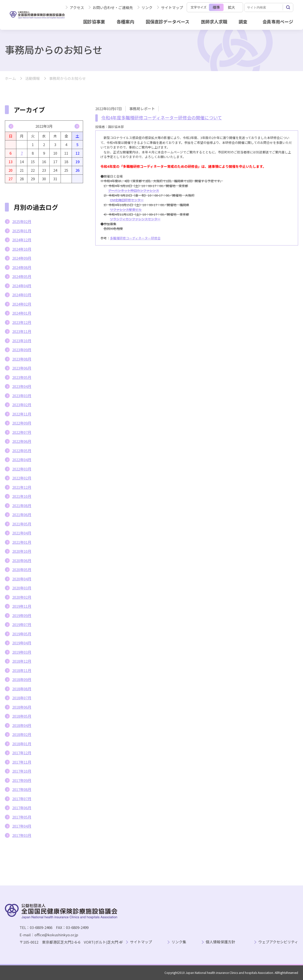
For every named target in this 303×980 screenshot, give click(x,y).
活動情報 (32, 79)
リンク (147, 7)
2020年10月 (22, 551)
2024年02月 (22, 304)
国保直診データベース (168, 21)
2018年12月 (22, 661)
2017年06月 (22, 808)
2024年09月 (22, 258)
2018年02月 (22, 734)
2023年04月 (22, 386)
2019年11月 (22, 606)
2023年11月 (22, 331)
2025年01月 (22, 231)
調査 (243, 21)
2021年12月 (22, 487)
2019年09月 (22, 615)
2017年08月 (22, 789)
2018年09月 (22, 679)
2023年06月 (22, 368)
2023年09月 (22, 350)
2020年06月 (22, 560)
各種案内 (125, 21)
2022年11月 (22, 414)
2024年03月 (22, 295)
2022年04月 (22, 460)
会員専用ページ (278, 21)
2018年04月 (22, 725)
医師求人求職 (214, 21)
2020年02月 (22, 597)
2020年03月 (22, 588)
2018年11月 (22, 670)
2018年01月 (22, 744)
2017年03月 (22, 835)
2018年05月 (22, 716)
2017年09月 (22, 780)
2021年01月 (22, 542)
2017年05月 (22, 817)
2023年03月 (22, 396)
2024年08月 (22, 267)
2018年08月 (22, 689)
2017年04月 (22, 826)
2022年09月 (22, 423)
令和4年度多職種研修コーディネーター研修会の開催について (162, 117)
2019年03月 (22, 652)
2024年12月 (22, 240)
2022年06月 (22, 441)
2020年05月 (22, 570)
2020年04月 (22, 579)
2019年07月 (22, 624)
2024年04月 (22, 286)
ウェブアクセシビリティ (278, 942)
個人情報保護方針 (220, 942)
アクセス (77, 7)
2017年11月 (22, 762)
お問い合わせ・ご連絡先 (113, 7)
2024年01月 (22, 313)
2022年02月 (22, 478)
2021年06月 (22, 515)
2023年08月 (22, 359)
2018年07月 (22, 698)
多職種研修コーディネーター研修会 (135, 238)
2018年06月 (22, 707)
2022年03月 (22, 469)
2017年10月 (22, 771)
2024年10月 (22, 249)
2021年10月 (22, 496)
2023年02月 (22, 405)
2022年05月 (22, 451)
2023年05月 (22, 377)
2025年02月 (22, 221)
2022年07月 (22, 432)
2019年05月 (22, 634)
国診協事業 (94, 21)
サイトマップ (172, 7)
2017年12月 (22, 753)
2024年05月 (22, 276)
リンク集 (179, 942)
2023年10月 (22, 341)
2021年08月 (22, 506)
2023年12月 (22, 322)
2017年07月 (22, 799)
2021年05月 (22, 524)
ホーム (10, 79)
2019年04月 (22, 643)
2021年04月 (22, 533)
